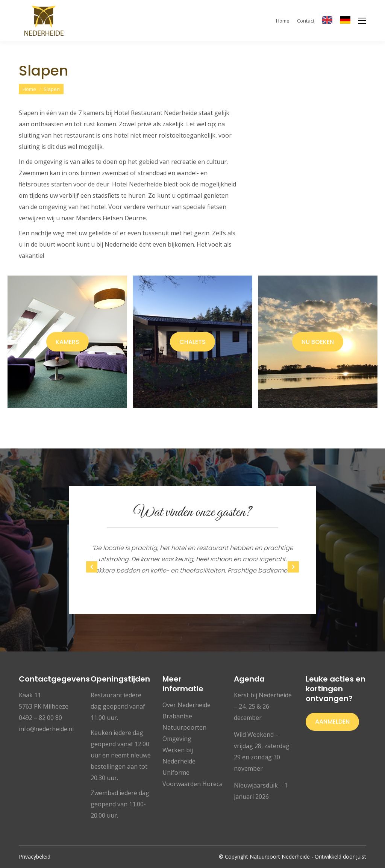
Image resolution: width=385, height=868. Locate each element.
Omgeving (177, 739)
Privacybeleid (35, 857)
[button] (92, 567)
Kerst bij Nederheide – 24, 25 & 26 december (263, 706)
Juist (361, 857)
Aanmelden (332, 722)
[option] (192, 559)
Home (283, 21)
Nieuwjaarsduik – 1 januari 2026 (261, 791)
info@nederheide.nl (46, 729)
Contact (306, 21)
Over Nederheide (186, 705)
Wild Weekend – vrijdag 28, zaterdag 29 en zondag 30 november (262, 751)
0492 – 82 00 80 (40, 718)
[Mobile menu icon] (362, 21)
